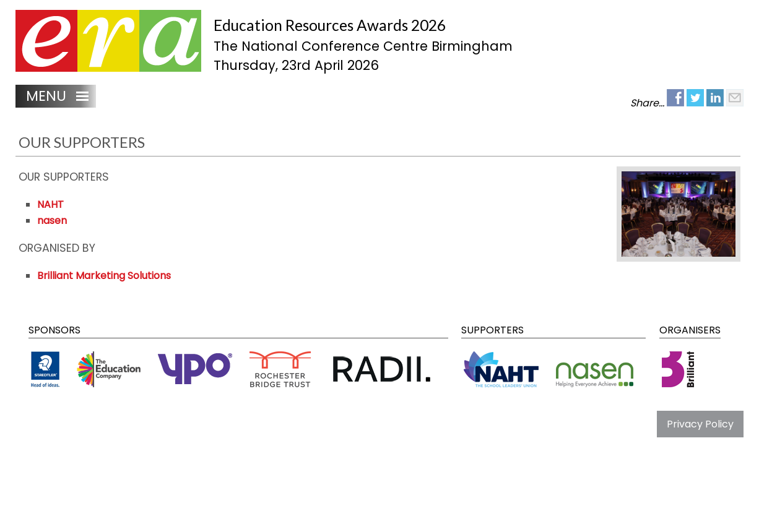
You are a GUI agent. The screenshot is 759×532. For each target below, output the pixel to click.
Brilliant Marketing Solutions (104, 276)
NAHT (50, 204)
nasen (52, 221)
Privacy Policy (700, 424)
